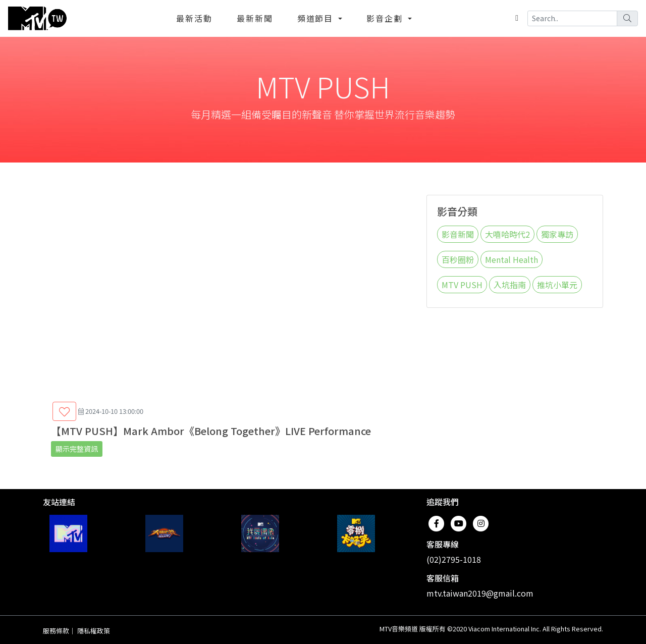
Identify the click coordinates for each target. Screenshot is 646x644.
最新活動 (194, 18)
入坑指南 (510, 285)
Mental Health (512, 259)
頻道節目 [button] (317, 18)
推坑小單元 (557, 285)
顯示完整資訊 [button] (77, 449)
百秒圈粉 (458, 259)
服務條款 (56, 631)
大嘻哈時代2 (507, 234)
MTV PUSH (462, 285)
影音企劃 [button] (386, 18)
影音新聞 (458, 234)
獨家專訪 (557, 234)
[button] (64, 411)
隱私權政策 (94, 631)
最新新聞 (255, 18)
